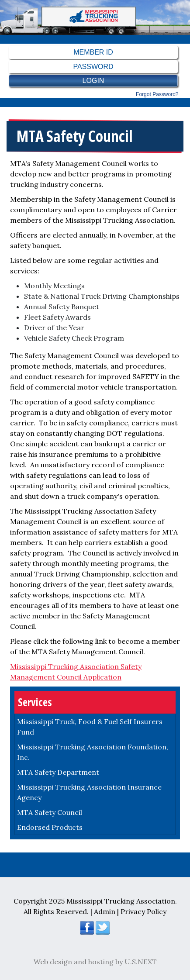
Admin (105, 911)
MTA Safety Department (58, 772)
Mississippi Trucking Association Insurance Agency (89, 792)
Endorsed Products (50, 827)
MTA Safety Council (50, 812)
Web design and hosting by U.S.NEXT (95, 962)
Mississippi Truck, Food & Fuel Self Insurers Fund (90, 727)
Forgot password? (157, 94)
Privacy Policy (143, 911)
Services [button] (35, 702)
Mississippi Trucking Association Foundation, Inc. (93, 752)
